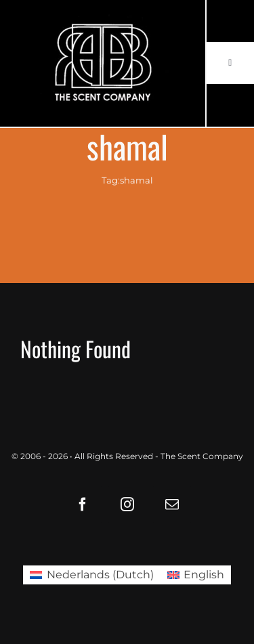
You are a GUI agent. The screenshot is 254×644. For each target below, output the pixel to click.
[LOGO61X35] (103, 63)
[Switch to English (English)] (196, 575)
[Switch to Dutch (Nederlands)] (91, 575)
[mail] (172, 505)
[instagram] (127, 505)
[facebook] (83, 505)
